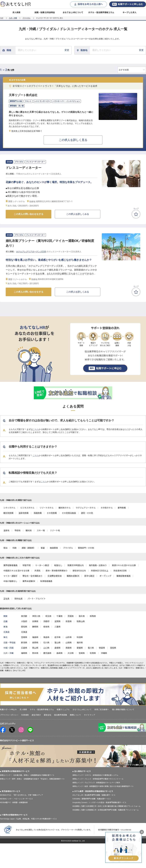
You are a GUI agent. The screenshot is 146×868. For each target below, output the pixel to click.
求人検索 (16, 12)
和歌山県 (81, 621)
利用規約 (25, 715)
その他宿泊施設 (69, 513)
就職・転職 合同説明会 (45, 12)
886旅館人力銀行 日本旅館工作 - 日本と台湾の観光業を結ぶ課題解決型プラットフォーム (106, 806)
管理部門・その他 (86, 548)
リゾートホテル (46, 508)
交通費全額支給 (55, 576)
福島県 (35, 637)
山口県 (46, 648)
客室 (43, 548)
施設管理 (54, 548)
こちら (36, 429)
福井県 (80, 643)
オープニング (105, 576)
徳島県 (102, 648)
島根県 (57, 648)
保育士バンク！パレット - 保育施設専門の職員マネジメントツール (98, 779)
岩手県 (57, 637)
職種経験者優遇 (123, 576)
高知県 (113, 648)
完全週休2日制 (120, 571)
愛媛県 (80, 648)
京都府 (46, 621)
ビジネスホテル (27, 508)
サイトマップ (89, 715)
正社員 (6, 599)
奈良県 (69, 621)
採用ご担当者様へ (102, 710)
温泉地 (6, 530)
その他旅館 (52, 513)
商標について (75, 715)
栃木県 (82, 616)
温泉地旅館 (24, 513)
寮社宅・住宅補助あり (33, 576)
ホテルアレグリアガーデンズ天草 (31, 252)
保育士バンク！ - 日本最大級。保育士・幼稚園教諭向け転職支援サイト (27, 775)
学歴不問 (27, 565)
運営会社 (47, 715)
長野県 (35, 643)
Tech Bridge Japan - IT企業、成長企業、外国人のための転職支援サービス (28, 819)
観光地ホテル (65, 508)
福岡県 (24, 653)
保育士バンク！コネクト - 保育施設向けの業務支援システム (95, 775)
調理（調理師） (29, 548)
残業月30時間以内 (76, 565)
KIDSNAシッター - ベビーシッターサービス (16, 799)
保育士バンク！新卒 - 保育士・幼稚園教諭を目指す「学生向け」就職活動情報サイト (32, 779)
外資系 (37, 571)
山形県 (69, 637)
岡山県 (35, 648)
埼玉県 (48, 616)
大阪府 (24, 621)
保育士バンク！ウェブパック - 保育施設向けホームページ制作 (96, 783)
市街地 (18, 530)
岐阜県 (46, 627)
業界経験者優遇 (10, 565)
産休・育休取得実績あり (57, 571)
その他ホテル (107, 508)
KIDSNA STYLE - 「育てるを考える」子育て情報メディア (22, 795)
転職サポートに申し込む (128, 4)
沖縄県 (104, 653)
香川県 (91, 648)
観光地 (29, 530)
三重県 (57, 627)
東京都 (24, 616)
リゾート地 (55, 530)
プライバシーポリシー (9, 715)
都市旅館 (122, 508)
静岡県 (35, 627)
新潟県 (24, 643)
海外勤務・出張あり (98, 565)
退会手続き (36, 715)
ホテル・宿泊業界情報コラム (101, 12)
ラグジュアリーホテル (86, 508)
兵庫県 (35, 621)
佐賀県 (93, 653)
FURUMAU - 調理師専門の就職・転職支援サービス (92, 799)
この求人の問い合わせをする (29, 214)
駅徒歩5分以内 (79, 571)
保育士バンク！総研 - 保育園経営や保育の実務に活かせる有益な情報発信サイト (103, 786)
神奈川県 (36, 616)
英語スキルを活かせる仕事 (124, 565)
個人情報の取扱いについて (123, 710)
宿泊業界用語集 (61, 715)
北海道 (24, 632)
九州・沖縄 (13, 18)
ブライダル (26, 18)
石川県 (46, 643)
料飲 (15, 548)
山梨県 (69, 643)
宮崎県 (82, 653)
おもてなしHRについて (73, 12)
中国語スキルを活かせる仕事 (16, 571)
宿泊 (5, 548)
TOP (2, 18)
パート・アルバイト (37, 599)
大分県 (71, 653)
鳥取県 (69, 648)
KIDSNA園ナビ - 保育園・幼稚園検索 (14, 803)
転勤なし (58, 565)
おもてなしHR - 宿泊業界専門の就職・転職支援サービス (94, 795)
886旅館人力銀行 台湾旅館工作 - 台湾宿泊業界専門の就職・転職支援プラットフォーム (106, 810)
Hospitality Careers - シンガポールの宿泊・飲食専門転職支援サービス (99, 803)
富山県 (57, 643)
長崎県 (59, 653)
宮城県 (24, 637)
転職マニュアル (63, 710)
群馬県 (93, 616)
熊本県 (35, 653)
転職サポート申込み (8, 710)
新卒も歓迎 (89, 576)
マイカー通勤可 (10, 576)
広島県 (24, 648)
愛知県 (24, 627)
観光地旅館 (8, 513)
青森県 (46, 637)
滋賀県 (57, 621)
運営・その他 (87, 513)
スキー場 (41, 530)
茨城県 (71, 616)
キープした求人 (130, 12)
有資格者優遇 (46, 581)
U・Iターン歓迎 (42, 565)
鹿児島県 (47, 653)
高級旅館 (38, 513)
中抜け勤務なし (10, 581)
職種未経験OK (73, 576)
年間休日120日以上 (100, 571)
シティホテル (9, 508)
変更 (43, 50)
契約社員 (19, 599)
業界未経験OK (29, 581)
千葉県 (59, 616)
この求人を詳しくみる (78, 214)
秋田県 (80, 637)
